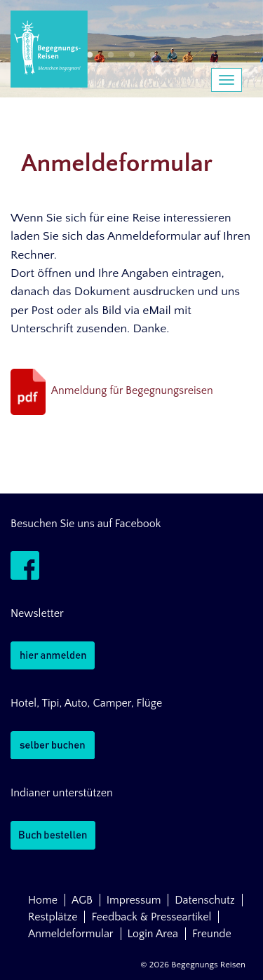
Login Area (153, 934)
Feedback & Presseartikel (151, 917)
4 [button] (153, 55)
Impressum (134, 900)
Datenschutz (204, 900)
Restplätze (53, 917)
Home (43, 900)
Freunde (212, 934)
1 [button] (90, 55)
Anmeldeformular (71, 934)
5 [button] (174, 55)
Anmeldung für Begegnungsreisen (132, 391)
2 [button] (111, 55)
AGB (82, 900)
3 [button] (132, 55)
